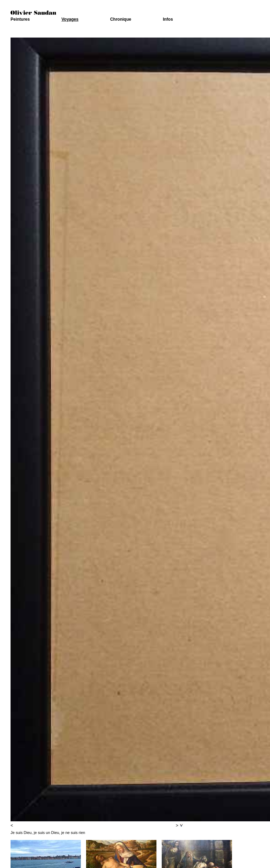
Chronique (121, 19)
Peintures (20, 19)
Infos (168, 19)
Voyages (70, 19)
